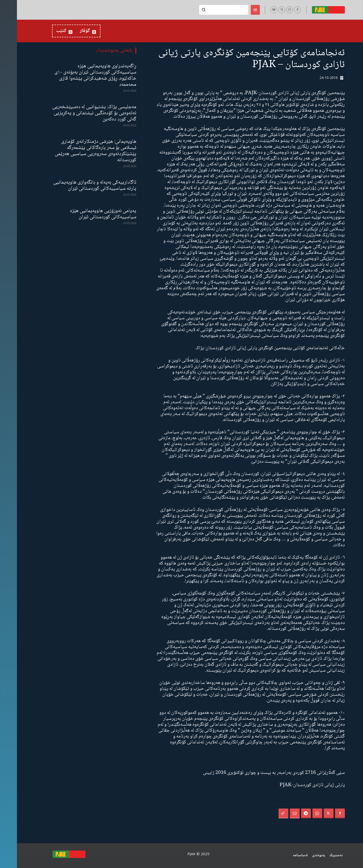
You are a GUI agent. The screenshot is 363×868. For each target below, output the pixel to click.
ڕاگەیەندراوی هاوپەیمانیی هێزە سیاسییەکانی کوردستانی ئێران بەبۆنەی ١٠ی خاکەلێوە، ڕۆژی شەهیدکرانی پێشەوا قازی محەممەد (78, 75)
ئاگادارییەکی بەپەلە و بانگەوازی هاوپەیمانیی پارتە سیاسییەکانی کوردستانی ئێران (78, 186)
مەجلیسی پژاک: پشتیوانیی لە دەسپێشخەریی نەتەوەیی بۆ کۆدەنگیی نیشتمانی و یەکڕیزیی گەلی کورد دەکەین (77, 113)
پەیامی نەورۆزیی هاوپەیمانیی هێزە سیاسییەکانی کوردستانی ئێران (86, 214)
